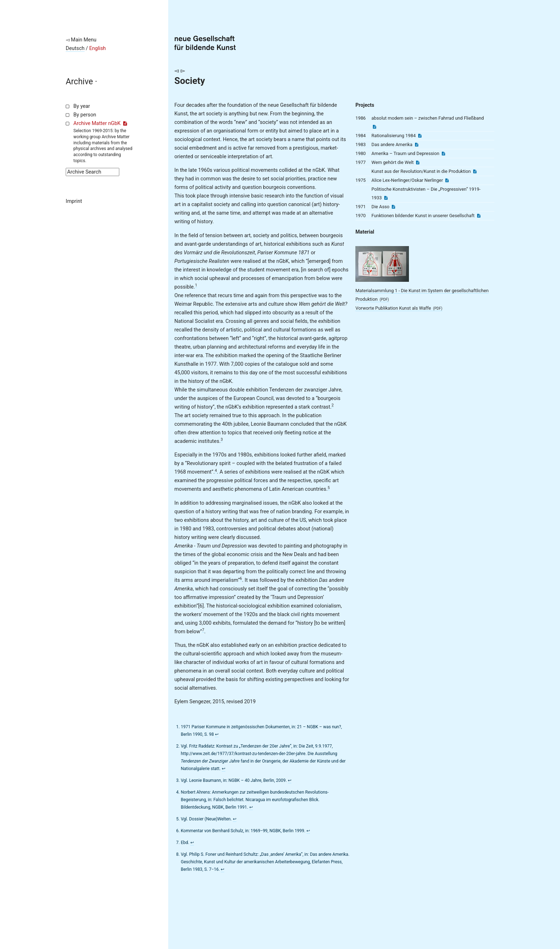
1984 (361, 136)
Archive (79, 82)
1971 (361, 207)
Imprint (74, 201)
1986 (361, 118)
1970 (361, 216)
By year (82, 106)
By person (85, 115)
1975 (361, 180)
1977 (361, 162)
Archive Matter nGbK (100, 123)
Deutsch (75, 48)
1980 (361, 153)
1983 (361, 144)
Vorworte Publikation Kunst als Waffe (399, 308)
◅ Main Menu (81, 40)
